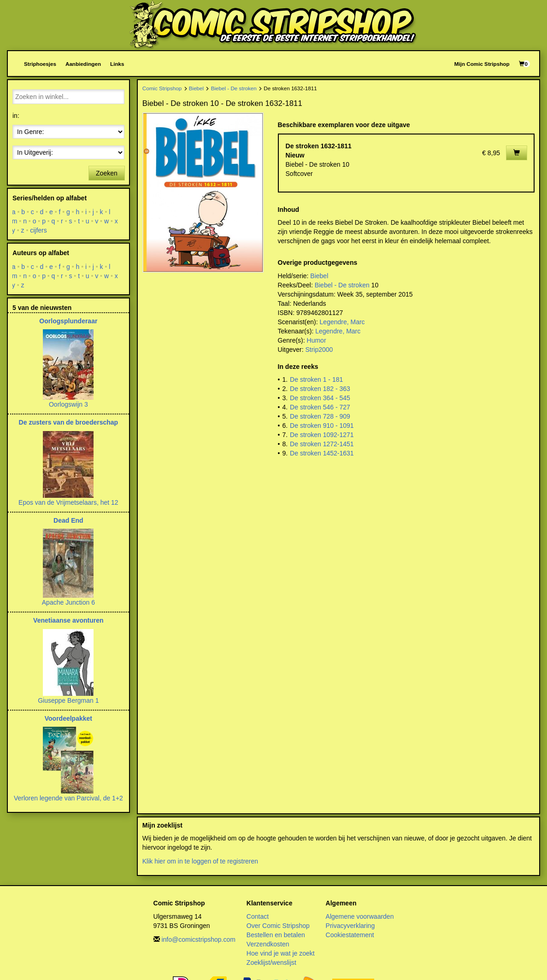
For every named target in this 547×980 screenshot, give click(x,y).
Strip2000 (319, 350)
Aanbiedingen (83, 64)
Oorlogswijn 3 (68, 404)
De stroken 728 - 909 (320, 416)
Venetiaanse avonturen (68, 620)
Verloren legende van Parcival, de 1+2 (68, 798)
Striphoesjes (40, 64)
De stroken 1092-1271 (322, 435)
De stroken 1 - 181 (316, 379)
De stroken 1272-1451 (322, 444)
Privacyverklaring (350, 926)
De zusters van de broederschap (69, 422)
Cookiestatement (350, 935)
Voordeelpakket (68, 718)
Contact (258, 916)
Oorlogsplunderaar (68, 321)
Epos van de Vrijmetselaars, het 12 (68, 502)
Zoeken (107, 173)
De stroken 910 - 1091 (322, 426)
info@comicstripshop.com (198, 939)
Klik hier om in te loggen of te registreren (200, 861)
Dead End (68, 520)
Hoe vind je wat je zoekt (281, 953)
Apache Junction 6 (68, 602)
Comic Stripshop (162, 88)
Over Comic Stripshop (278, 926)
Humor (317, 340)
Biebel (196, 88)
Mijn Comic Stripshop (482, 64)
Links (117, 64)
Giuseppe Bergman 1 (68, 700)
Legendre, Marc (342, 322)
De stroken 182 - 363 (320, 389)
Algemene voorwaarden (360, 916)
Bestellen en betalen (276, 935)
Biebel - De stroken (234, 88)
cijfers (38, 230)
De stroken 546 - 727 (320, 407)
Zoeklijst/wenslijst (271, 962)
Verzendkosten (268, 944)
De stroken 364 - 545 (320, 398)
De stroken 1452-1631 (322, 453)
